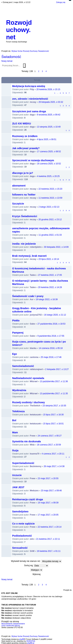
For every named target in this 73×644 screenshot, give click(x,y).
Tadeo (33, 275)
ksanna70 (35, 454)
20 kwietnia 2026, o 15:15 (48, 89)
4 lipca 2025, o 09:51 (47, 139)
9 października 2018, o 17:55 (51, 336)
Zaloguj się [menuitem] (61, 2)
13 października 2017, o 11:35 (54, 394)
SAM (32, 551)
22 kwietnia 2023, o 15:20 (50, 189)
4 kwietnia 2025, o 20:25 (48, 176)
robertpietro (36, 247)
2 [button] (39, 71)
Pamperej (18, 333)
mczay (33, 102)
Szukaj (24, 66)
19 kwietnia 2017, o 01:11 (49, 551)
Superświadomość (23, 463)
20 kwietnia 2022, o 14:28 (50, 287)
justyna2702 (36, 315)
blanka (33, 348)
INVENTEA (31, 641)
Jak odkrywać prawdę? (26, 148)
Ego (15, 354)
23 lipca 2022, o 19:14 (49, 259)
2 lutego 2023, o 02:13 (49, 207)
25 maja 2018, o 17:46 (51, 357)
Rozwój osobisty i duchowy (29, 402)
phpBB (22, 639)
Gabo (32, 324)
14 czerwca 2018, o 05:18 (51, 348)
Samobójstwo (20, 511)
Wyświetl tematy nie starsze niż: (36, 561)
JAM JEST (18, 487)
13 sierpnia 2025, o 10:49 (49, 127)
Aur (32, 299)
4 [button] (46, 71)
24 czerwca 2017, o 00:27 (50, 436)
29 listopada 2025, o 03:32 (51, 102)
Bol (14, 420)
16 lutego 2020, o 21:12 (55, 315)
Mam (15, 432)
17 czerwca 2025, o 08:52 (49, 152)
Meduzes (34, 491)
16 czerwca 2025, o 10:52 (49, 164)
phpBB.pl (31, 643)
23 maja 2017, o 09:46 (51, 491)
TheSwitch (35, 406)
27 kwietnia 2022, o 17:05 (50, 275)
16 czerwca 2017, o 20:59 (49, 445)
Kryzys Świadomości (25, 216)
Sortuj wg (36, 566)
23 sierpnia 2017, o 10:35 (54, 406)
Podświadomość (22, 536)
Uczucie (17, 475)
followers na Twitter (24, 195)
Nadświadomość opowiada (28, 378)
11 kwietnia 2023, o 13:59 (50, 198)
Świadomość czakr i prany (28, 296)
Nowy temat (7, 61)
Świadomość (11, 57)
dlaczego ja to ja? (23, 173)
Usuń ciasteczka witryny (11, 626)
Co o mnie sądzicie (23, 524)
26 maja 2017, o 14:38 (54, 466)
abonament (19, 186)
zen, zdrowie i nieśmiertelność (30, 99)
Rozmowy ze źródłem (25, 136)
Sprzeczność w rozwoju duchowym (33, 160)
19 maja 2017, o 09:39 (48, 503)
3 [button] (42, 71)
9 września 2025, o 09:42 (49, 115)
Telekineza (18, 411)
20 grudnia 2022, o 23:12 (50, 220)
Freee (33, 436)
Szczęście (18, 204)
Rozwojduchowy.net (19, 30)
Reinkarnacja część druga (28, 499)
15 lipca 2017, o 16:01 (53, 424)
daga (32, 115)
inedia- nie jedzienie (24, 244)
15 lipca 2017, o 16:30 (53, 415)
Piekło (16, 321)
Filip (32, 89)
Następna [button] (50, 71)
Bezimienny (36, 466)
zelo (32, 539)
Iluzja (15, 450)
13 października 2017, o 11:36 (54, 381)
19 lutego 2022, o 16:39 (47, 299)
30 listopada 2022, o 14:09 (56, 247)
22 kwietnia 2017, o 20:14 (50, 527)
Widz (32, 445)
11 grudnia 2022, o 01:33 (50, 235)
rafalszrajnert (36, 369)
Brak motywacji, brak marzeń (29, 256)
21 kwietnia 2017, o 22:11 (48, 539)
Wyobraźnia (19, 390)
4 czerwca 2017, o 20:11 (53, 454)
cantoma (34, 357)
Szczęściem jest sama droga (29, 111)
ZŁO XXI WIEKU (22, 124)
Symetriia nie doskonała (27, 441)
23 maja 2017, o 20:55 (48, 478)
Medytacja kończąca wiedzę (29, 86)
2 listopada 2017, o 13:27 (57, 369)
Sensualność (20, 548)
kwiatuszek (35, 415)
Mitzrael (34, 381)
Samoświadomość (23, 366)
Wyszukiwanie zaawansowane (26, 66)
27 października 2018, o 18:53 (51, 324)
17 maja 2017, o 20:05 (48, 515)
